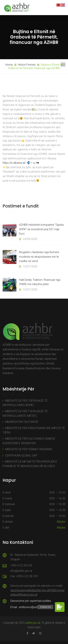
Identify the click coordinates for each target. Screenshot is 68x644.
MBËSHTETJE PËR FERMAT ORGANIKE (29, 449)
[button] (60, 607)
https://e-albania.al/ (14, 163)
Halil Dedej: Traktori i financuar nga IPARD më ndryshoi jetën (40, 282)
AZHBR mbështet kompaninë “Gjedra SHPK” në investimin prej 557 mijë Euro (41, 229)
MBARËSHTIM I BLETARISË (22, 422)
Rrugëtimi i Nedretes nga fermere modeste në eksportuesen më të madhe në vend (39, 257)
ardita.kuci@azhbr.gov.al (34, 607)
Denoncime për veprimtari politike (31, 601)
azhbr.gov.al (33, 623)
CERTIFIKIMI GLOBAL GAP (21, 456)
